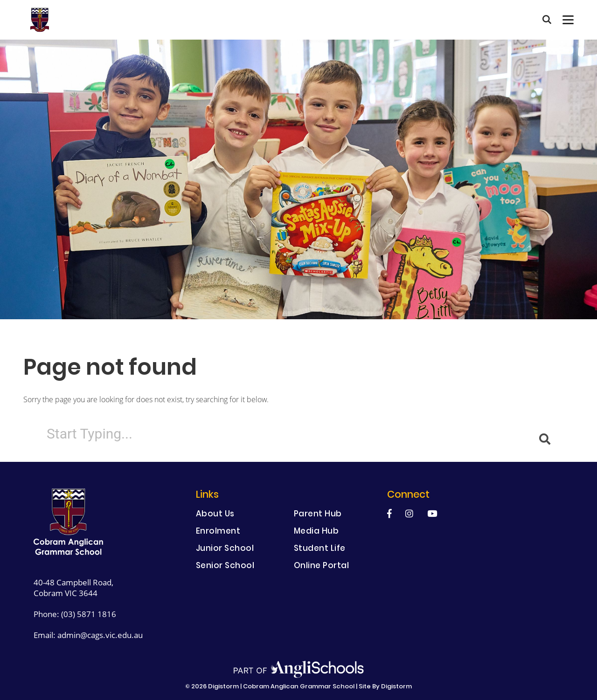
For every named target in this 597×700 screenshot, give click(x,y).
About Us (215, 515)
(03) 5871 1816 (89, 614)
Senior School (225, 566)
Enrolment (218, 532)
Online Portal (322, 566)
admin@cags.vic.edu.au (100, 635)
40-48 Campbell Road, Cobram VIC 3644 (73, 588)
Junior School (225, 549)
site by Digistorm (385, 687)
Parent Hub (318, 515)
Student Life (320, 549)
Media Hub (316, 532)
